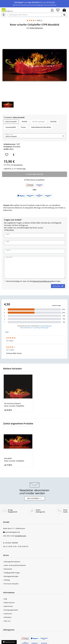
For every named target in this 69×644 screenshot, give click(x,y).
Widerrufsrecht (9, 603)
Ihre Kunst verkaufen (11, 584)
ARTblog (6, 580)
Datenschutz (8, 606)
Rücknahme (8, 569)
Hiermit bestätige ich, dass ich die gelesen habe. (33, 281)
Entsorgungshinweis (11, 610)
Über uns (7, 621)
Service (6, 555)
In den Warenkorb (35, 174)
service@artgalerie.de (12, 532)
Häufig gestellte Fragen (11, 573)
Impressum (8, 614)
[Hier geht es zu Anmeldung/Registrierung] (52, 10)
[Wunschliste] (58, 10)
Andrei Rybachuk (36, 28)
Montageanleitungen (11, 576)
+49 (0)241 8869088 (11, 543)
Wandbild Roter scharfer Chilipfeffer (14, 460)
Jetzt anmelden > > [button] (34, 498)
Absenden (58, 286)
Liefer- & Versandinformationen (14, 565)
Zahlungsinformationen (12, 562)
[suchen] (64, 15)
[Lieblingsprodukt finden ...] (35, 15)
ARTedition (7, 617)
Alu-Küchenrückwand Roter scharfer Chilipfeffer (14, 405)
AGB (5, 599)
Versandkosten (18, 165)
